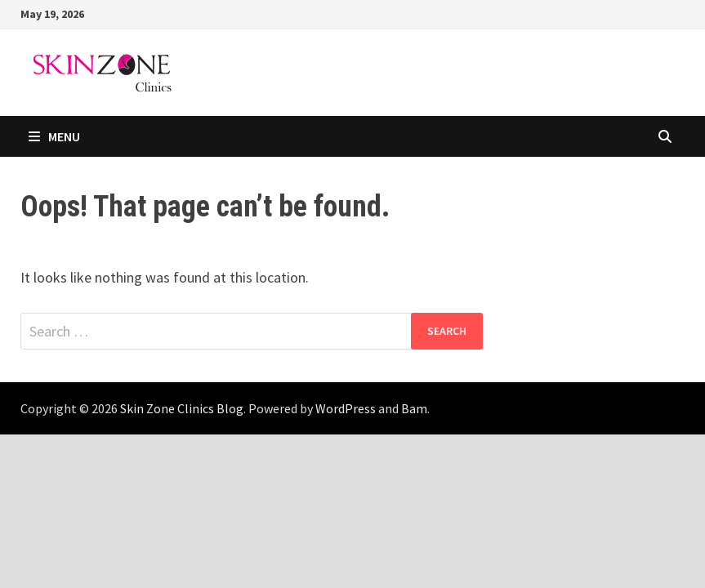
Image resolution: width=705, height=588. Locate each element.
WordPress (346, 408)
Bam (414, 408)
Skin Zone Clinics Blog (182, 408)
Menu (54, 136)
